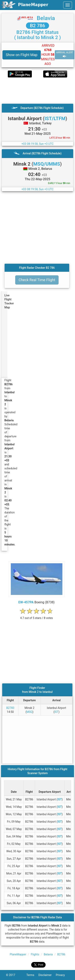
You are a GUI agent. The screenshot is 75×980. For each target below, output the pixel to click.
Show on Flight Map (22, 55)
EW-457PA (26, 602)
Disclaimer (47, 975)
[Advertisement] (37, 91)
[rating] (37, 616)
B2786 (61, 954)
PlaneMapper (18, 954)
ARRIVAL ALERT (65, 55)
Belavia (46, 18)
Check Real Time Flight (37, 280)
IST (56, 712)
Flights (35, 954)
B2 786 (38, 26)
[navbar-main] (68, 5)
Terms (32, 975)
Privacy (62, 975)
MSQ (29, 712)
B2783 (10, 708)
